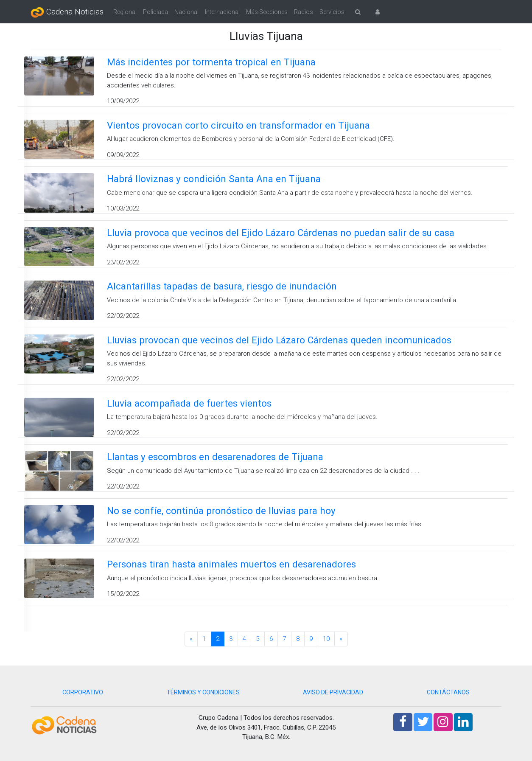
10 (326, 639)
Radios (304, 12)
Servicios (332, 12)
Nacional (186, 12)
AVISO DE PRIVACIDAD (333, 692)
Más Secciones (267, 12)
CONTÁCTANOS (448, 692)
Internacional (222, 12)
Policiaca (155, 12)
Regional (125, 12)
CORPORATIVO (83, 692)
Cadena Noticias (67, 12)
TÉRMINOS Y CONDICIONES (203, 692)
